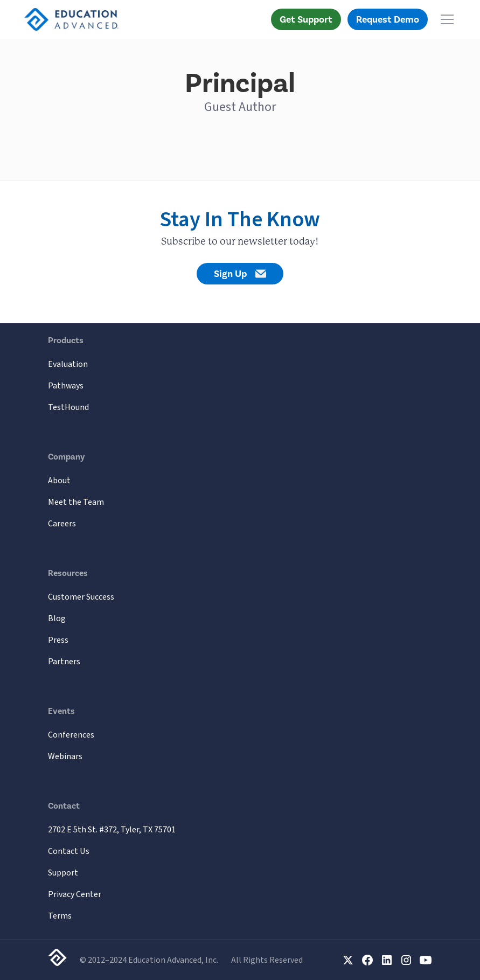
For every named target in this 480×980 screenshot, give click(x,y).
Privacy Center (75, 894)
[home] (71, 19)
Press (58, 640)
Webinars (65, 756)
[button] (445, 19)
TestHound (68, 407)
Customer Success (81, 597)
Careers (62, 524)
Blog (57, 618)
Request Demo (388, 19)
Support (63, 873)
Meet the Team (76, 502)
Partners (64, 662)
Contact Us (69, 851)
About (59, 481)
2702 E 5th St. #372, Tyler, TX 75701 (112, 830)
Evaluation (68, 364)
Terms (60, 916)
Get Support (306, 19)
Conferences (71, 735)
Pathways (66, 386)
